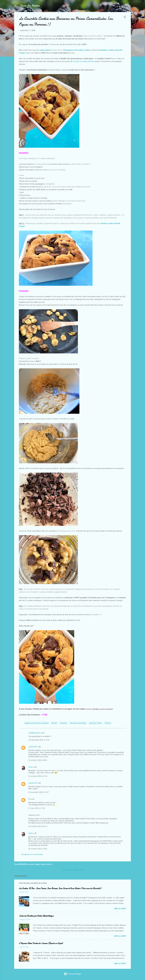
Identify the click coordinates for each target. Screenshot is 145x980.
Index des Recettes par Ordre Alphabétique (36, 916)
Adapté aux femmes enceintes (37, 723)
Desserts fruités (96, 723)
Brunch (54, 723)
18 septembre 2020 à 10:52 (39, 740)
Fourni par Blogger (73, 974)
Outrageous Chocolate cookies (77, 50)
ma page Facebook (105, 709)
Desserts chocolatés (78, 723)
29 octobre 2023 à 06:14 (38, 826)
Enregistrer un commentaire (32, 854)
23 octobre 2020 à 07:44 (38, 776)
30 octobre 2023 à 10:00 (38, 849)
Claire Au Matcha (30, 6)
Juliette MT (33, 747)
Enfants (108, 723)
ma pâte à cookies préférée (84, 61)
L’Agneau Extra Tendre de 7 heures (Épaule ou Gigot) (41, 943)
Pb (29, 799)
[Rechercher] (129, 6)
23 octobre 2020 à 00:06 (38, 760)
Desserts (64, 723)
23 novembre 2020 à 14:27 (39, 792)
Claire (30, 767)
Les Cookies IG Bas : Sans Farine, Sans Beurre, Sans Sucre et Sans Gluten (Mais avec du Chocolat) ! (60, 888)
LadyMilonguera (34, 733)
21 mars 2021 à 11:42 (37, 808)
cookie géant (44, 50)
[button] (125, 17)
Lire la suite (120, 909)
